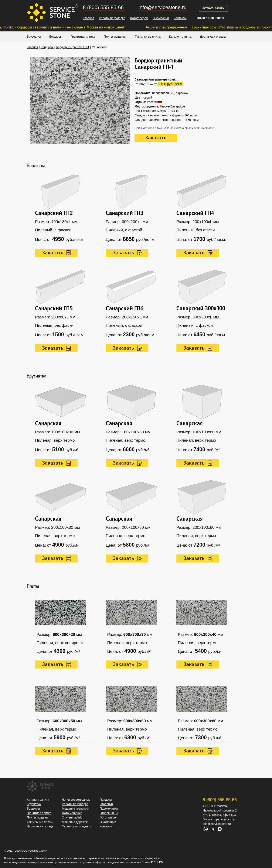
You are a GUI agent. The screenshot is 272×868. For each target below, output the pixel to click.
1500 (59, 334)
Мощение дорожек (75, 822)
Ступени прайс (72, 817)
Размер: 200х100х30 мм (57, 527)
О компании (161, 18)
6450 (200, 334)
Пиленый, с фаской (53, 230)
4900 (131, 651)
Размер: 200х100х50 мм (128, 527)
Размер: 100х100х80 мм (199, 432)
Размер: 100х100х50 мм (128, 432)
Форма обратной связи (218, 819)
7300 (202, 737)
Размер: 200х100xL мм (198, 222)
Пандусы (106, 800)
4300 (60, 651)
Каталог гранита (180, 37)
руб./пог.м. (75, 335)
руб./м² (72, 450)
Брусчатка (34, 37)
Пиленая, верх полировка (61, 643)
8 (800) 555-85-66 (103, 7)
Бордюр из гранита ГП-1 (73, 47)
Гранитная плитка (83, 37)
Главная (89, 18)
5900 (60, 737)
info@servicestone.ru (163, 7)
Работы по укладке (112, 18)
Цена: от (45, 651)
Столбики (106, 804)
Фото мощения (72, 813)
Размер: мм (59, 634)
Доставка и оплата (213, 37)
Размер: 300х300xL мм (198, 317)
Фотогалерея (139, 18)
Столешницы (109, 813)
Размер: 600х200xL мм (127, 222)
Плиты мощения (115, 37)
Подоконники (109, 809)
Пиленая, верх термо (55, 440)
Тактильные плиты (148, 37)
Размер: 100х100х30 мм (57, 432)
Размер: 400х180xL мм (56, 222)
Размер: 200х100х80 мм (199, 527)
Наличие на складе (40, 826)
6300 (131, 737)
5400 (202, 651)
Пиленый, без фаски (54, 325)
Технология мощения (76, 826)
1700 (200, 239)
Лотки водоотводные (76, 800)
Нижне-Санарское (173, 106)
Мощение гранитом (75, 809)
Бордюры (56, 37)
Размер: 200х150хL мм (127, 317)
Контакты (180, 18)
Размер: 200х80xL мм (55, 317)
